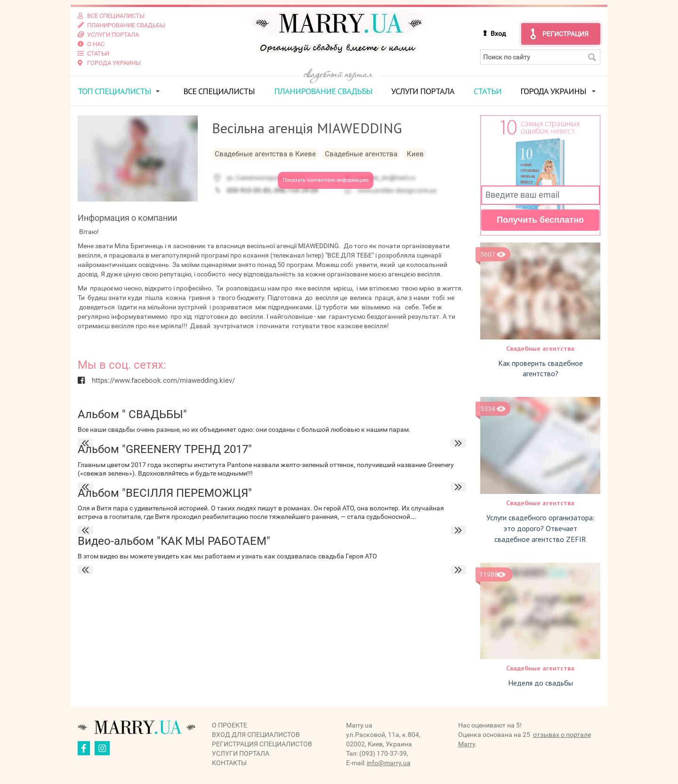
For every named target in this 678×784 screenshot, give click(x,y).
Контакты (229, 763)
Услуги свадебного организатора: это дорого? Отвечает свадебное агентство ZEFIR (541, 528)
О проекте (230, 725)
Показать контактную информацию (326, 180)
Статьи (488, 91)
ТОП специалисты (114, 91)
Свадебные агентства (540, 348)
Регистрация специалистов (262, 744)
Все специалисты (219, 91)
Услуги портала (423, 91)
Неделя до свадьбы (541, 683)
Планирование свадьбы (323, 91)
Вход (498, 33)
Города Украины (553, 91)
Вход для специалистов (256, 735)
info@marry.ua (389, 763)
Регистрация (565, 34)
